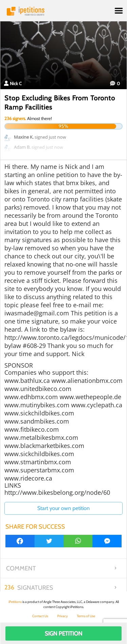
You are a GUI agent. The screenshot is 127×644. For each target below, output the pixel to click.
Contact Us (40, 616)
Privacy (62, 616)
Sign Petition (63, 633)
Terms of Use (86, 616)
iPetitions (63, 11)
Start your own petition (63, 508)
